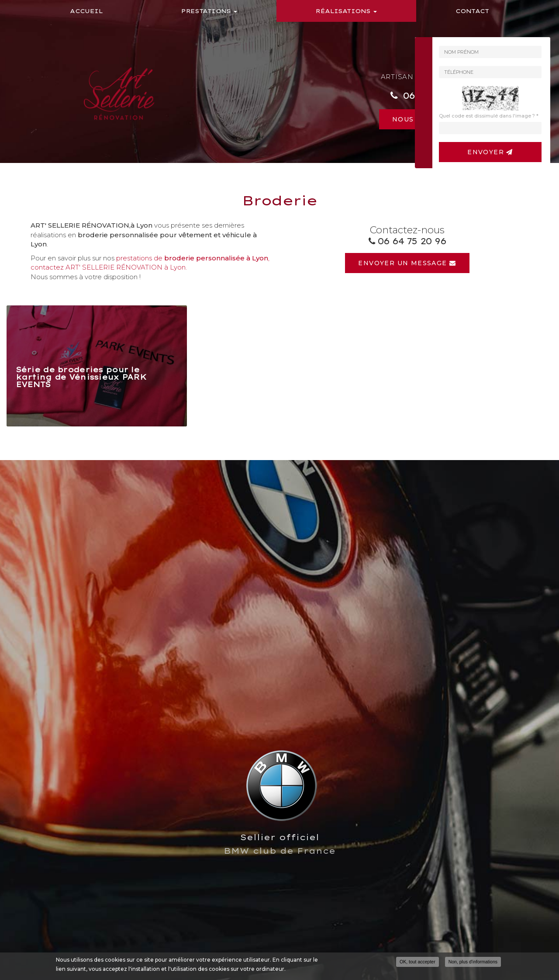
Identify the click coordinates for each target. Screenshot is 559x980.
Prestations (209, 11)
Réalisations (346, 11)
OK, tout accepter (418, 962)
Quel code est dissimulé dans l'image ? (489, 116)
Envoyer (490, 152)
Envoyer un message (407, 263)
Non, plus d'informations (473, 962)
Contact (472, 11)
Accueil (86, 11)
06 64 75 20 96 (412, 241)
